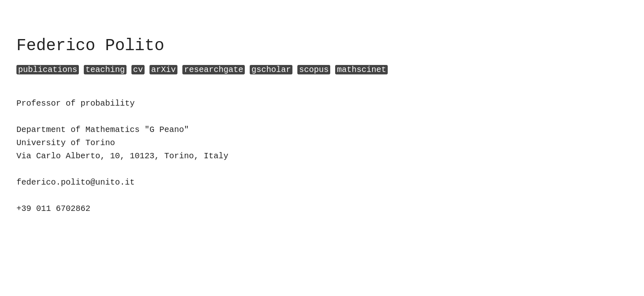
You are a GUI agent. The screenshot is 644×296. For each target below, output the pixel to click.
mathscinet (361, 70)
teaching (105, 70)
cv (138, 70)
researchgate (214, 70)
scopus (314, 70)
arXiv (163, 70)
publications (48, 70)
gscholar (271, 70)
